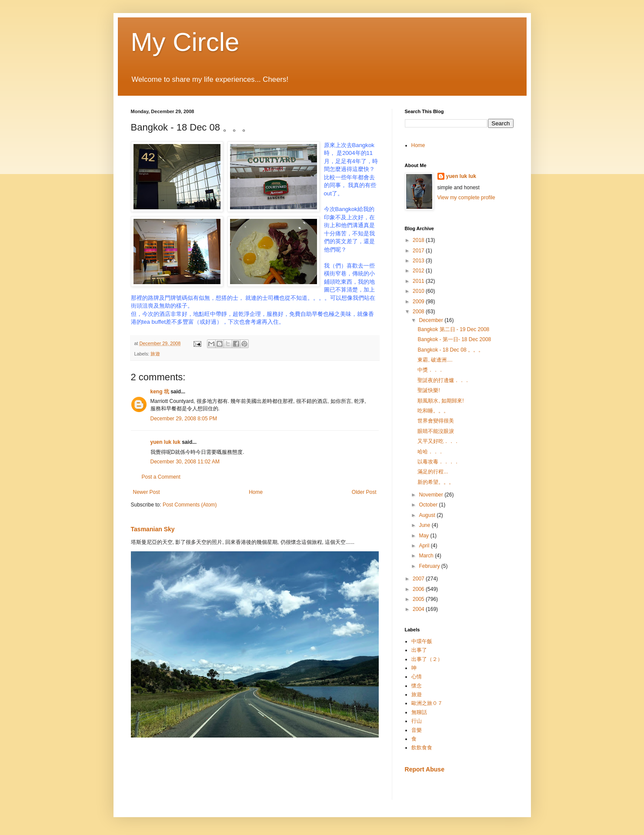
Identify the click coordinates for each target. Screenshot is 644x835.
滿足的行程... (433, 472)
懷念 (417, 686)
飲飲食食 (422, 748)
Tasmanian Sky (153, 529)
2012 (419, 271)
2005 (419, 599)
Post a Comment (161, 477)
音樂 (417, 730)
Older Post (364, 492)
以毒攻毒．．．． (438, 462)
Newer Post (147, 492)
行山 (417, 721)
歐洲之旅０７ (427, 703)
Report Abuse (425, 769)
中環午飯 (422, 641)
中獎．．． (430, 370)
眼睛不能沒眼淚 (436, 431)
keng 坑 (160, 392)
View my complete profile (466, 198)
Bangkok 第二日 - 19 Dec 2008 (453, 329)
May (424, 536)
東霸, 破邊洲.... (435, 360)
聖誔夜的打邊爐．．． (444, 380)
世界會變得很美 (436, 421)
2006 (419, 589)
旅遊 (155, 354)
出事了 (419, 650)
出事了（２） (427, 659)
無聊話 (419, 712)
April (425, 546)
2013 (419, 261)
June (425, 525)
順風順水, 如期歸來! (440, 401)
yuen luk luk (165, 442)
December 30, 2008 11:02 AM (185, 462)
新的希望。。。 (436, 482)
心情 (417, 677)
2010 (419, 291)
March (427, 556)
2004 (419, 609)
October (429, 505)
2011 (419, 281)
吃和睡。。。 (433, 411)
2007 (419, 579)
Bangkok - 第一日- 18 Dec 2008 (454, 339)
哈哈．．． (430, 452)
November (432, 495)
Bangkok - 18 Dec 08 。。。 (450, 350)
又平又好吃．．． (438, 441)
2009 (419, 302)
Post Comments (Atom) (190, 505)
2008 (419, 312)
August (428, 515)
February (430, 566)
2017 (419, 251)
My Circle (185, 42)
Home (256, 492)
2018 (419, 240)
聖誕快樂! (429, 390)
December (432, 320)
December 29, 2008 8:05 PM (184, 419)
